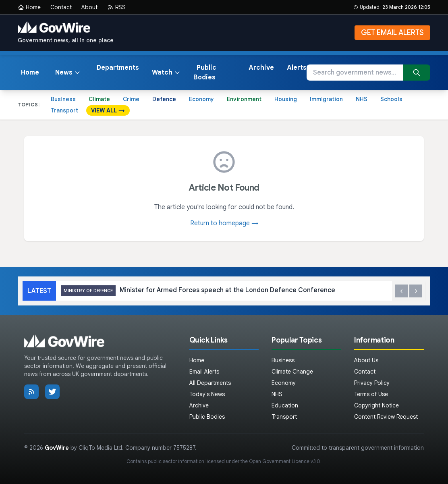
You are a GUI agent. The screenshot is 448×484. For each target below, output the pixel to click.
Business (63, 99)
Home (29, 7)
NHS (362, 99)
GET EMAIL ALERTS (392, 33)
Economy (201, 99)
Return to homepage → (224, 223)
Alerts (297, 68)
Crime (131, 99)
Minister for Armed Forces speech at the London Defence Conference (198, 291)
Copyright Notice (376, 405)
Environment (244, 99)
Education (285, 405)
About (89, 7)
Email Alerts (204, 372)
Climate (99, 99)
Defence (164, 99)
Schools (391, 99)
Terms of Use (371, 394)
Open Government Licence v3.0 (285, 461)
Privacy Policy (372, 383)
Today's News (207, 394)
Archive (261, 68)
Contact (61, 7)
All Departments (210, 383)
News (68, 73)
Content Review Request (386, 417)
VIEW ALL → (108, 110)
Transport (64, 110)
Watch (166, 73)
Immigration (326, 99)
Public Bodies (205, 73)
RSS (116, 7)
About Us (366, 360)
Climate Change (292, 372)
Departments (118, 68)
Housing (286, 99)
